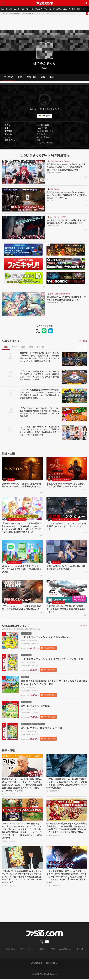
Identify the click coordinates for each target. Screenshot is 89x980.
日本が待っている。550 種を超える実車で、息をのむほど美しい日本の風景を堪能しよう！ (66, 609)
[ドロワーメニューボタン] (3, 3)
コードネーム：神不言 (58, 217)
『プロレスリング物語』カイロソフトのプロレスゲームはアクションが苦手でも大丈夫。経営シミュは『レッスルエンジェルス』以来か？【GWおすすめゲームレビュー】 (40, 375)
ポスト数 (40, 347)
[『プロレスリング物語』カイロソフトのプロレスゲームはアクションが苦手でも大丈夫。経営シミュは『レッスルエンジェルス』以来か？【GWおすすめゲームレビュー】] (74, 377)
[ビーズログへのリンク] (53, 964)
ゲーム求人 (57, 9)
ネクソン (50, 201)
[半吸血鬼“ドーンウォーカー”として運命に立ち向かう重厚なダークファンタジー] (67, 469)
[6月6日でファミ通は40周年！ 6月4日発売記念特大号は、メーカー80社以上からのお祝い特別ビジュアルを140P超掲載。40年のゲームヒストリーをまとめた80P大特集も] (67, 811)
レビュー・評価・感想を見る (43, 109)
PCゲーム (30, 9)
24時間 (14, 347)
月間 (31, 347)
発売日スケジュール (43, 9)
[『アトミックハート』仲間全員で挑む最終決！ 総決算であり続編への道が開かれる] (22, 591)
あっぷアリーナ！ (14, 562)
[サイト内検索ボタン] (86, 3)
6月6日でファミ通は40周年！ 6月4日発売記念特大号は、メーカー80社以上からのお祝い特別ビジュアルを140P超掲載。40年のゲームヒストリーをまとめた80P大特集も (67, 829)
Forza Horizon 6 (58, 602)
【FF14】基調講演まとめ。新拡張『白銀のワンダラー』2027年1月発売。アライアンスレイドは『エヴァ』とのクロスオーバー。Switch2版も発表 (67, 784)
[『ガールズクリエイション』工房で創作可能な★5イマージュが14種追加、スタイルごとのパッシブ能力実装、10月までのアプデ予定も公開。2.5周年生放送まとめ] (22, 509)
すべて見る (83, 341)
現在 (6, 347)
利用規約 (42, 950)
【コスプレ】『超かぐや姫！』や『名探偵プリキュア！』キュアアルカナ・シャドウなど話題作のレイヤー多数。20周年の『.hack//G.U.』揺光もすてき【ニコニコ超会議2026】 (40, 431)
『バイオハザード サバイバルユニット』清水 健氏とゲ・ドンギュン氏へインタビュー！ (66, 526)
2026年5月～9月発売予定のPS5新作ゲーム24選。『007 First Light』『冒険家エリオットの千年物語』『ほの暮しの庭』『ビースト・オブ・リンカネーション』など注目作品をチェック (40, 357)
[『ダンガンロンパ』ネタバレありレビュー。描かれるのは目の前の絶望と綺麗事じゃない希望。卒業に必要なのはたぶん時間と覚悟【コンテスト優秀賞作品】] (74, 414)
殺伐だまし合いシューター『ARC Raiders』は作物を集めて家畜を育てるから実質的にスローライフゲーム (67, 195)
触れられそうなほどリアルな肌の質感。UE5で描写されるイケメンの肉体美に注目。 (66, 222)
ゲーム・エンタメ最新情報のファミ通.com (16, 14)
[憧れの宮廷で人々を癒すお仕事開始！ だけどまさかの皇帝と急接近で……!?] (23, 304)
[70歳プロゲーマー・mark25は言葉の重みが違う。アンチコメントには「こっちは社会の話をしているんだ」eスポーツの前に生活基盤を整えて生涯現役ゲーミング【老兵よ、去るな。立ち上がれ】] (22, 766)
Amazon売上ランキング (16, 626)
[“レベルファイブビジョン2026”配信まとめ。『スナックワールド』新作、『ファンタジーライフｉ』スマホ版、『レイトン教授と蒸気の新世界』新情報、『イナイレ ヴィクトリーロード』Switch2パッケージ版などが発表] (22, 811)
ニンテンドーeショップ (46, 143)
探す (48, 116)
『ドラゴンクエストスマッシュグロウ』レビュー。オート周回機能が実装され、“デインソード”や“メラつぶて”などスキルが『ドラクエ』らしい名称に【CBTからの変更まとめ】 (66, 877)
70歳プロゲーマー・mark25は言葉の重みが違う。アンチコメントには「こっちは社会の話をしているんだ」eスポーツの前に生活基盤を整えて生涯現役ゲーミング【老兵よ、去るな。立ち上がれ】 (22, 786)
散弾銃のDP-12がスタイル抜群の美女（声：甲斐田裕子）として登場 (67, 568)
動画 (74, 9)
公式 (38, 140)
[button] (44, 146)
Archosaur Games (53, 226)
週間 (23, 347)
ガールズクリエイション (17, 519)
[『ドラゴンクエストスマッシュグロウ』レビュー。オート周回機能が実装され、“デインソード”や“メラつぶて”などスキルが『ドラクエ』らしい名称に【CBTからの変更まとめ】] (67, 858)
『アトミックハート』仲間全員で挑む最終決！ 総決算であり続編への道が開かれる (21, 608)
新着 (3, 9)
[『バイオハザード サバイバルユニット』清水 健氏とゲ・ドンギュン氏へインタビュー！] (67, 509)
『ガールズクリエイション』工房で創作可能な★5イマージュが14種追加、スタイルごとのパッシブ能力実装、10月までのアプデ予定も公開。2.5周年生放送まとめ (22, 528)
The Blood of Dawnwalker (62, 480)
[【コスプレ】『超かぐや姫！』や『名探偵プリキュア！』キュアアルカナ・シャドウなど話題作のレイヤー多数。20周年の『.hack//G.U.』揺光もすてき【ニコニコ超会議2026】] (74, 433)
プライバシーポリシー (27, 950)
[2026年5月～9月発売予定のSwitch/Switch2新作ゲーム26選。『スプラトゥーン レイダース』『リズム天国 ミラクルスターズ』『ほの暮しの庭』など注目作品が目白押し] (74, 396)
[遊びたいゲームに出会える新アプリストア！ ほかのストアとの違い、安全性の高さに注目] (22, 551)
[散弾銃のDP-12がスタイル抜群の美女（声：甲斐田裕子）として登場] (67, 551)
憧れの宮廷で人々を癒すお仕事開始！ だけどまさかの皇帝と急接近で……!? (66, 298)
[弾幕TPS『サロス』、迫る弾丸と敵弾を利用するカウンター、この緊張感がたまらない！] (22, 469)
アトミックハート (14, 602)
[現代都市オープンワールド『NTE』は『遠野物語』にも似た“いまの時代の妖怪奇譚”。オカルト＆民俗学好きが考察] (23, 172)
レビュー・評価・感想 (27, 77)
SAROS (11, 480)
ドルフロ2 (56, 562)
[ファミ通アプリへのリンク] (37, 964)
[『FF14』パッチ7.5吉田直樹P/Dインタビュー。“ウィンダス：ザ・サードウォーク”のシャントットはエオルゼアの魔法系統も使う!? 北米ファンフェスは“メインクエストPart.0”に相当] (22, 858)
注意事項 (52, 950)
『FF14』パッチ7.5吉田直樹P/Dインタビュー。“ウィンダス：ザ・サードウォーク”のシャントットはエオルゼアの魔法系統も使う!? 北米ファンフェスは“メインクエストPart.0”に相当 (22, 877)
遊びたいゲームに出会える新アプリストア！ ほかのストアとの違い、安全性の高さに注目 (22, 569)
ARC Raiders (55, 189)
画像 (43, 77)
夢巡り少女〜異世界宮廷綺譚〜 (61, 294)
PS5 (22, 9)
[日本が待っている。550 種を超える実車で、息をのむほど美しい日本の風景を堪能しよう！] (67, 591)
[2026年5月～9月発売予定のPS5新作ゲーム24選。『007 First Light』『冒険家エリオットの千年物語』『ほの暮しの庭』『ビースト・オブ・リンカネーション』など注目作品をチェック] (74, 359)
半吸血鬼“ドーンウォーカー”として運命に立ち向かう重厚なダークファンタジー (66, 485)
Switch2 (9, 9)
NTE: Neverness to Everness (60, 161)
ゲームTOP (9, 77)
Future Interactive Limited (55, 303)
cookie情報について (66, 950)
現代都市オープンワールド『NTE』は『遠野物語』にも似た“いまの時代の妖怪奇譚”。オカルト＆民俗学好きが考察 (66, 167)
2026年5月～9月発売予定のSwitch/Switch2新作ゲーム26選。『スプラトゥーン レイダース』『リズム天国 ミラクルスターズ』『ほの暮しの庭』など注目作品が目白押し (40, 394)
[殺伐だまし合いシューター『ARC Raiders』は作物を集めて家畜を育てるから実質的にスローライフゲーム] (23, 200)
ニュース (67, 9)
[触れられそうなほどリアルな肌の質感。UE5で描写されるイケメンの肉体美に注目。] (23, 228)
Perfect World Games (54, 173)
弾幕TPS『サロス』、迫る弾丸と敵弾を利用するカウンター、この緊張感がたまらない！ (21, 487)
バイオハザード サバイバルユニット (65, 519)
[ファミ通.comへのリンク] (44, 3)
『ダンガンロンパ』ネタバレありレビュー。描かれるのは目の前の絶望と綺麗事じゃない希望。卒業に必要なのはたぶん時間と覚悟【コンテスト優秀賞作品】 (40, 412)
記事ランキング (11, 341)
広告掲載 (80, 950)
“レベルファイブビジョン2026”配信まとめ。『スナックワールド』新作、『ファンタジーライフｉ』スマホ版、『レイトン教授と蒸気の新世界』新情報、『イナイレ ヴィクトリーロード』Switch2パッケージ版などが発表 (22, 831)
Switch (17, 9)
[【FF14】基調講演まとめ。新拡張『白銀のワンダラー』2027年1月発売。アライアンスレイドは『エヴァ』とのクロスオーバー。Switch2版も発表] (67, 766)
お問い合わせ (11, 950)
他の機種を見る (48, 131)
